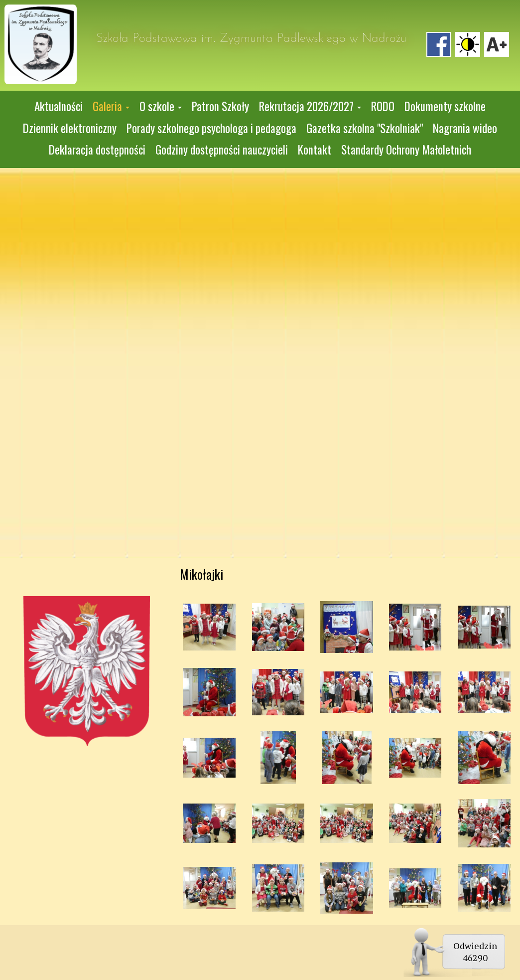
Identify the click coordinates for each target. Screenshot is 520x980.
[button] (111, 107)
